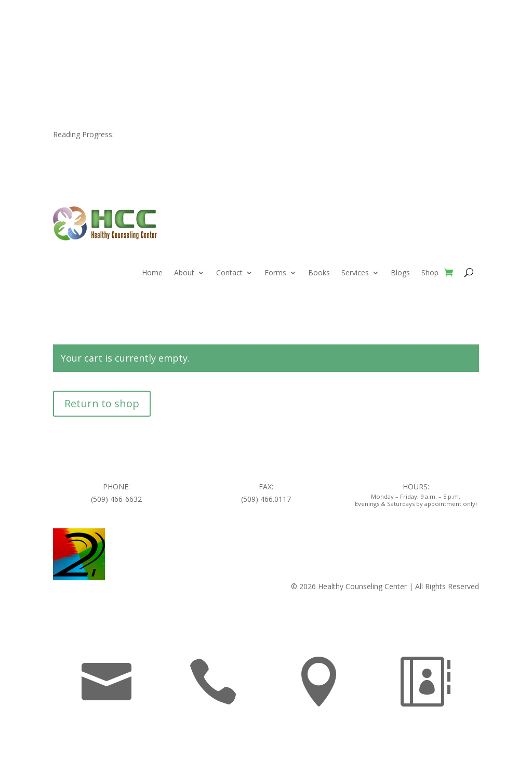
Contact (229, 273)
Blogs (400, 273)
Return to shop (102, 403)
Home (152, 273)
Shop (430, 273)
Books (319, 273)
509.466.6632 (105, 36)
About (184, 273)
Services (355, 273)
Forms (275, 273)
